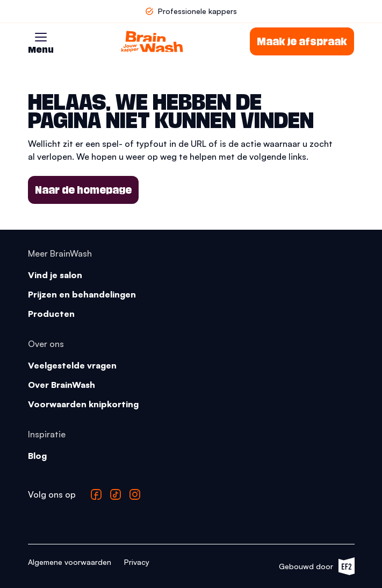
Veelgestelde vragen (72, 365)
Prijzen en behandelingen (82, 294)
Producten (51, 314)
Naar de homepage (83, 190)
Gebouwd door (317, 566)
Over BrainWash (62, 385)
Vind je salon (55, 275)
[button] (41, 37)
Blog (37, 456)
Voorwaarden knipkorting (83, 404)
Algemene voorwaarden (70, 562)
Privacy (137, 562)
